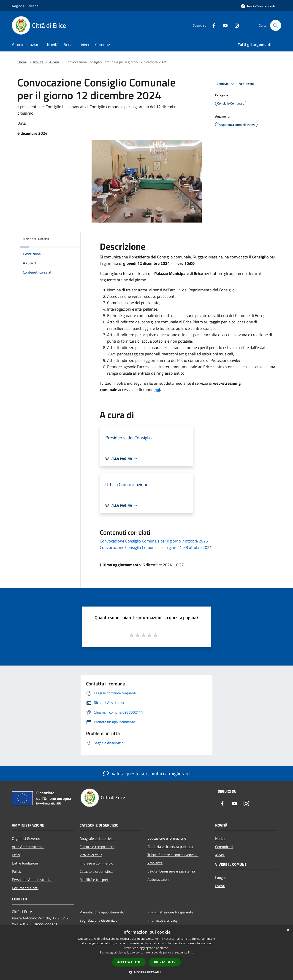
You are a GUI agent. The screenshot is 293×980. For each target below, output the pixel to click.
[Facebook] (212, 25)
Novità (38, 62)
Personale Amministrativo (32, 880)
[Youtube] (223, 25)
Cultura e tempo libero (97, 847)
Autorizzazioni (159, 879)
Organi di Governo (26, 838)
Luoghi (220, 878)
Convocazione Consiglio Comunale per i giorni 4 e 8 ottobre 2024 (156, 547)
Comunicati (224, 847)
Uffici (16, 855)
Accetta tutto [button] (129, 962)
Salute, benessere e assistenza (171, 871)
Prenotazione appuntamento (102, 912)
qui (157, 390)
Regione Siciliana (25, 6)
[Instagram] (235, 25)
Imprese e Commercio (96, 863)
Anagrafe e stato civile (97, 838)
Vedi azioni (250, 84)
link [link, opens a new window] (191, 952)
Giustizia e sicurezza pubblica (170, 846)
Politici (17, 871)
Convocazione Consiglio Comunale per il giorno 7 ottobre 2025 (154, 541)
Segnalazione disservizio (99, 920)
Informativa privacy (163, 920)
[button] (146, 972)
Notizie (221, 838)
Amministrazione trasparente (170, 912)
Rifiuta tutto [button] (165, 962)
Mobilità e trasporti (95, 880)
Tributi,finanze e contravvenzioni (173, 855)
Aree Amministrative (28, 847)
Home (22, 62)
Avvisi (54, 62)
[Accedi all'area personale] (258, 6)
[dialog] (146, 953)
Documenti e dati (25, 888)
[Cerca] (276, 25)
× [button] (288, 930)
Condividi (226, 84)
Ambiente (155, 863)
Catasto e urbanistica (96, 871)
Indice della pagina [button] (36, 239)
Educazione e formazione (167, 838)
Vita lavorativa (91, 855)
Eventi (220, 886)
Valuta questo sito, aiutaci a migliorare (146, 773)
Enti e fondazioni (25, 863)
